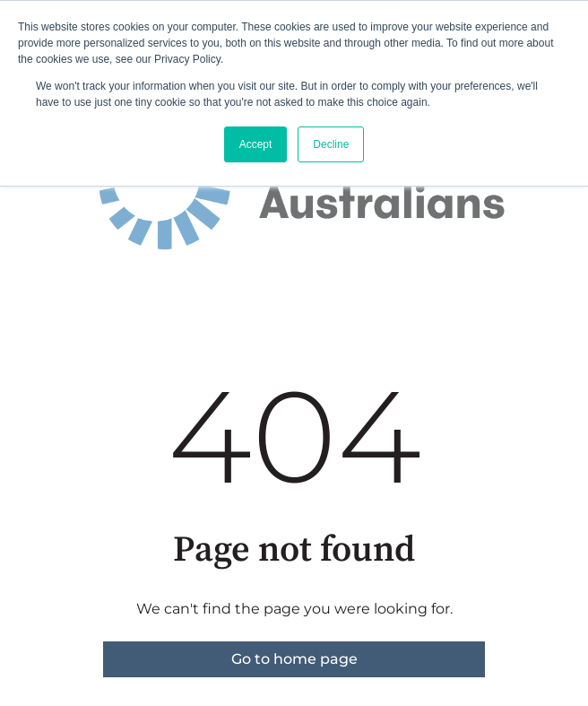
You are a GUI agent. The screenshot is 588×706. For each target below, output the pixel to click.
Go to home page (294, 659)
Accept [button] (256, 144)
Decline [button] (331, 144)
